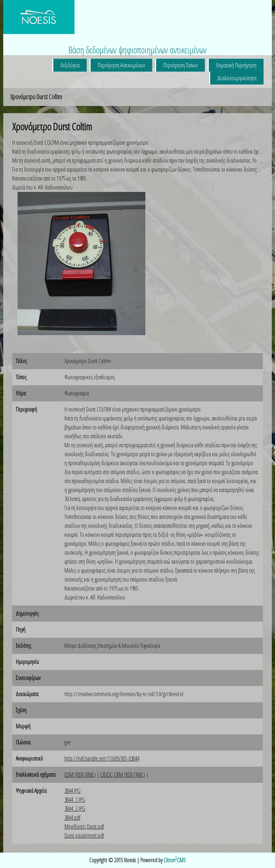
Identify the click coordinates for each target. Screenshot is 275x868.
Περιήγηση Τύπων (180, 65)
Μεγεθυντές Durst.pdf (84, 826)
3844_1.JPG (75, 800)
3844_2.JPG (75, 809)
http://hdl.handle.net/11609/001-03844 (102, 758)
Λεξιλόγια (70, 65)
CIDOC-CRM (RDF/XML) (123, 775)
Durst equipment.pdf (84, 835)
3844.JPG (73, 791)
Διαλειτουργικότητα (237, 78)
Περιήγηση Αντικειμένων (121, 65)
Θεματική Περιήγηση (236, 65)
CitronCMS (175, 860)
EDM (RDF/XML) (80, 775)
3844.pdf (72, 818)
